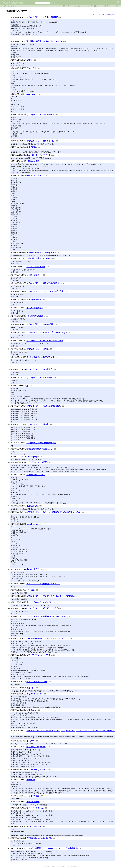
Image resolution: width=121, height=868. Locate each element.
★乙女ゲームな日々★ (36, 770)
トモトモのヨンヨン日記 (37, 462)
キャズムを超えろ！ (35, 308)
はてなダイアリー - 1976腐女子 (39, 369)
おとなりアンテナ (99, 14)
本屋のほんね (32, 506)
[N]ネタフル (31, 68)
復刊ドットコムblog (35, 808)
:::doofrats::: (32, 524)
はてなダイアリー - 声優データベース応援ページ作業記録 (51, 596)
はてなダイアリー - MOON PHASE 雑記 (43, 406)
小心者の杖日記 (33, 569)
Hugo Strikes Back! (34, 694)
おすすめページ (110, 14)
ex (27, 386)
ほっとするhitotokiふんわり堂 (39, 602)
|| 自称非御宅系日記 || (35, 316)
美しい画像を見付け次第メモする (40, 357)
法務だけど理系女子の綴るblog (39, 449)
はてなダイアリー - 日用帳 (37, 349)
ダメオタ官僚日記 (34, 300)
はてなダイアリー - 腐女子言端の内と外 (43, 283)
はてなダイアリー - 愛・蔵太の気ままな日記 (45, 341)
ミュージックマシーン (36, 475)
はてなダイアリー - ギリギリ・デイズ (42, 608)
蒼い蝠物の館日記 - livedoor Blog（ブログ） (45, 41)
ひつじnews (31, 710)
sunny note (31, 94)
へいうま (30, 590)
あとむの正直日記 (34, 826)
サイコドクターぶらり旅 (37, 682)
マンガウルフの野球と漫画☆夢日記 (41, 443)
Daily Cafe (31, 780)
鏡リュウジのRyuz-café (36, 747)
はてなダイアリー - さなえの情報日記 (42, 17)
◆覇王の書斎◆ (33, 802)
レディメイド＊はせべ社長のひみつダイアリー (46, 617)
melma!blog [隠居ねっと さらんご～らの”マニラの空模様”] (52, 848)
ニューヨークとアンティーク (38, 155)
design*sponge (32, 457)
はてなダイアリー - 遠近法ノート (40, 115)
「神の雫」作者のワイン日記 (39, 258)
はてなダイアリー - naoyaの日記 (40, 324)
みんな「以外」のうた (36, 267)
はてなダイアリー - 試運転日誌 (39, 378)
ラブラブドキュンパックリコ (39, 655)
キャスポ (30, 741)
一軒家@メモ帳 (33, 161)
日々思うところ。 (34, 275)
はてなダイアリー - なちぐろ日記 (40, 141)
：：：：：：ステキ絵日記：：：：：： (43, 584)
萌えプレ (30, 688)
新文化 (29, 60)
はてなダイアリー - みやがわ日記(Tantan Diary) (46, 332)
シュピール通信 (33, 796)
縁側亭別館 (31, 147)
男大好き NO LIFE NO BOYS (39, 838)
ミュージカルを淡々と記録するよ (41, 253)
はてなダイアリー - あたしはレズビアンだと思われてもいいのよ (53, 512)
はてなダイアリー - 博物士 (37, 424)
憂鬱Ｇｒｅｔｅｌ (35, 176)
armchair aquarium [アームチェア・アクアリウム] (47, 638)
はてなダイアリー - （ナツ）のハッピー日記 (45, 291)
